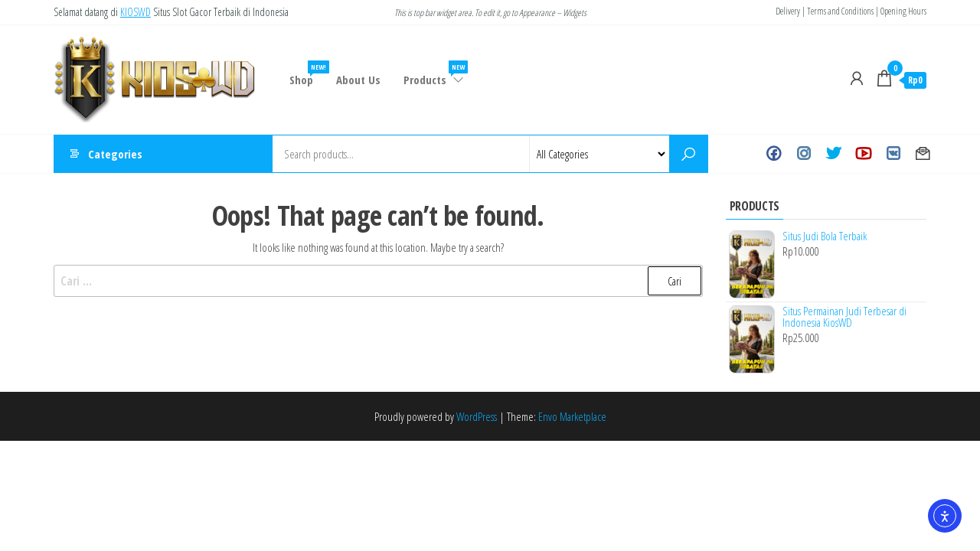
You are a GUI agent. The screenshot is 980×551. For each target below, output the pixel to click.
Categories (115, 154)
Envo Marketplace (572, 416)
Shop (307, 74)
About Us (358, 80)
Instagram (804, 154)
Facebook (774, 154)
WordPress (477, 416)
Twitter (833, 154)
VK (893, 154)
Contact (923, 154)
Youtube (863, 154)
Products (434, 74)
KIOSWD (136, 12)
